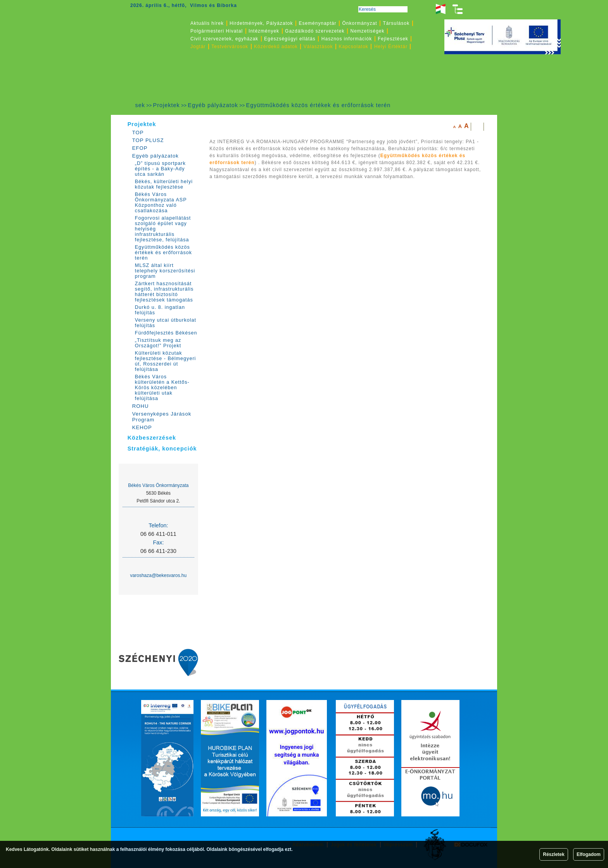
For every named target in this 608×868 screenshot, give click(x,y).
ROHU (141, 406)
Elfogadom (589, 854)
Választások (318, 47)
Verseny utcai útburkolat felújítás (166, 323)
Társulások (396, 23)
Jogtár (198, 47)
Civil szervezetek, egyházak (224, 39)
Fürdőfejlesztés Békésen (166, 333)
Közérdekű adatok (276, 47)
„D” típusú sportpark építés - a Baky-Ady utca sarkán (160, 169)
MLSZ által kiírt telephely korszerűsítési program (165, 271)
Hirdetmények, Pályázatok (261, 23)
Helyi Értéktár (391, 47)
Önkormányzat (359, 23)
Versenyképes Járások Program (162, 417)
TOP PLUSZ (148, 140)
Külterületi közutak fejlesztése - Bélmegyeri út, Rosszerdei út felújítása (166, 361)
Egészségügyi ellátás (290, 39)
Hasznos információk (347, 39)
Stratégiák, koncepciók (162, 449)
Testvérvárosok (230, 47)
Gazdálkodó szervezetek (315, 31)
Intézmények (264, 31)
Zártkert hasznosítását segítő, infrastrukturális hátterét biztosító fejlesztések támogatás (164, 292)
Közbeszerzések (152, 438)
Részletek (554, 854)
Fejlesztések (393, 39)
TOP (138, 133)
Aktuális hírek (207, 23)
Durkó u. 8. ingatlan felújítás (160, 310)
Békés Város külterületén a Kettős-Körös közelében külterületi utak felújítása (162, 388)
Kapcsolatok (354, 47)
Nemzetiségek (368, 31)
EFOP (140, 148)
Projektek (167, 105)
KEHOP (142, 427)
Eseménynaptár (317, 23)
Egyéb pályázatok (213, 105)
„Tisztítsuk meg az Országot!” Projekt (158, 343)
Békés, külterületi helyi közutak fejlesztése (164, 184)
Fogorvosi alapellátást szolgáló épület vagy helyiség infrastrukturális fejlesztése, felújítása (163, 229)
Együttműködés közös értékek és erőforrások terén (319, 105)
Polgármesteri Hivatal (217, 31)
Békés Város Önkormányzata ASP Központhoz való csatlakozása (161, 203)
